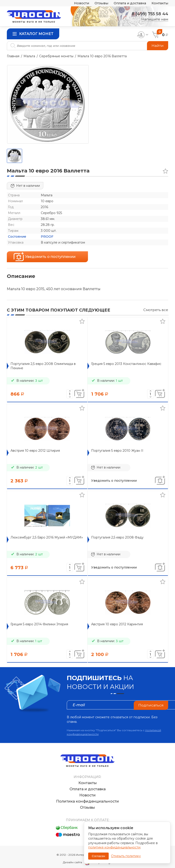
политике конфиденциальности (114, 847)
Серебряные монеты (56, 56)
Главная (13, 56)
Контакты (159, 3)
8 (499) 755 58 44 (149, 14)
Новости (77, 3)
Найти (158, 46)
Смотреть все (156, 310)
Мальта (29, 56)
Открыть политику (126, 856)
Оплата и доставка (128, 3)
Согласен (98, 856)
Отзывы (98, 3)
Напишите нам (155, 19)
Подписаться (151, 705)
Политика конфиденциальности (87, 797)
